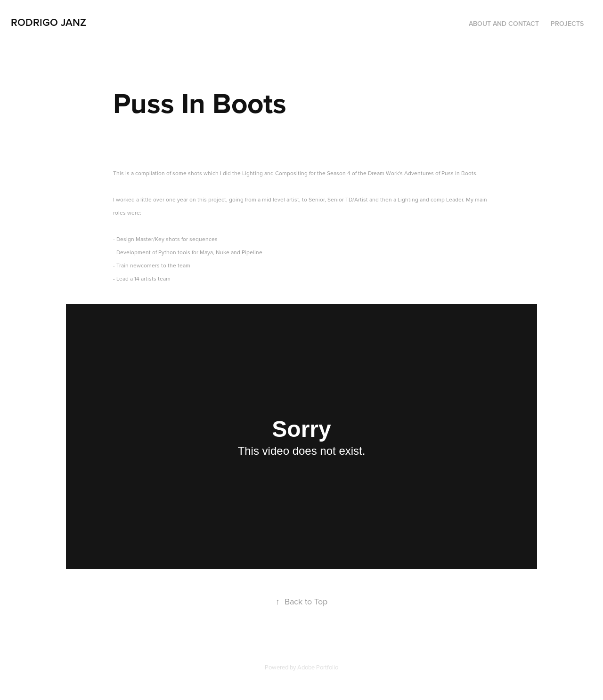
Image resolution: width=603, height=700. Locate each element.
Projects (567, 24)
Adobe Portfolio (318, 667)
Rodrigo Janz (49, 22)
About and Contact (504, 24)
